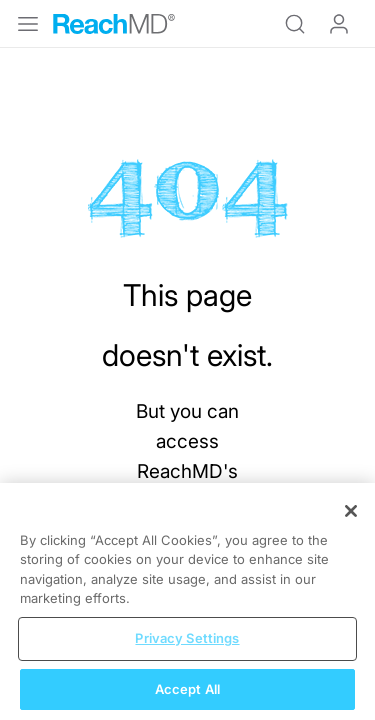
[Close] (351, 528)
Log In (339, 24)
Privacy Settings (187, 655)
